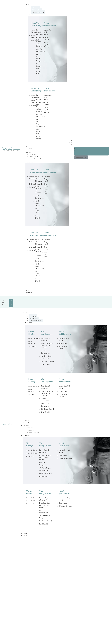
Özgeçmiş (33, 154)
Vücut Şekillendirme (50, 171)
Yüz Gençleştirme (43, 25)
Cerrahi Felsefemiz (36, 159)
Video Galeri (34, 157)
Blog (28, 290)
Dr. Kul (30, 152)
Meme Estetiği (35, 25)
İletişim (29, 293)
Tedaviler (31, 162)
